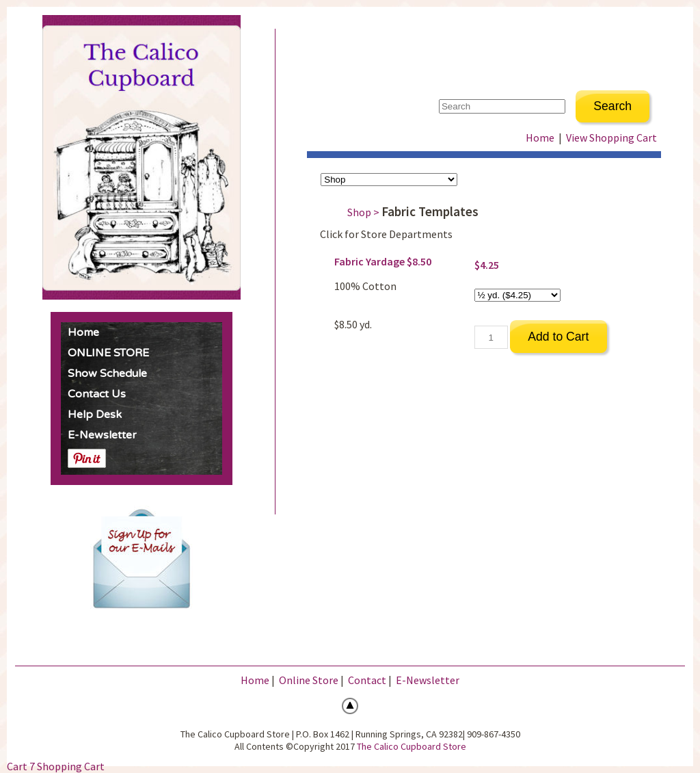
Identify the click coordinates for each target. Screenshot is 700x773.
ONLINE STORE (108, 353)
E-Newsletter (102, 435)
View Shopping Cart (611, 137)
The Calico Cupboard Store (412, 746)
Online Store (309, 680)
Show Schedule (107, 374)
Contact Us (97, 394)
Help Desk (95, 415)
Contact (367, 680)
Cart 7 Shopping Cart (56, 766)
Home (83, 332)
